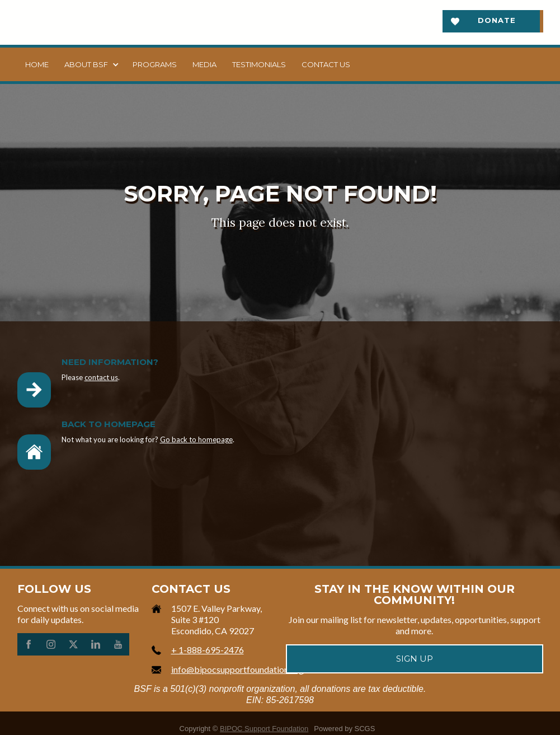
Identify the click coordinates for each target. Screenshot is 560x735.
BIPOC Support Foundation (264, 729)
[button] (91, 64)
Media (204, 64)
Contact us (326, 64)
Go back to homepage (196, 439)
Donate (497, 20)
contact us (101, 377)
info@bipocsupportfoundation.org (237, 669)
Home (37, 64)
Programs (155, 64)
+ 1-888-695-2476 (208, 650)
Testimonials (259, 64)
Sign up (415, 659)
